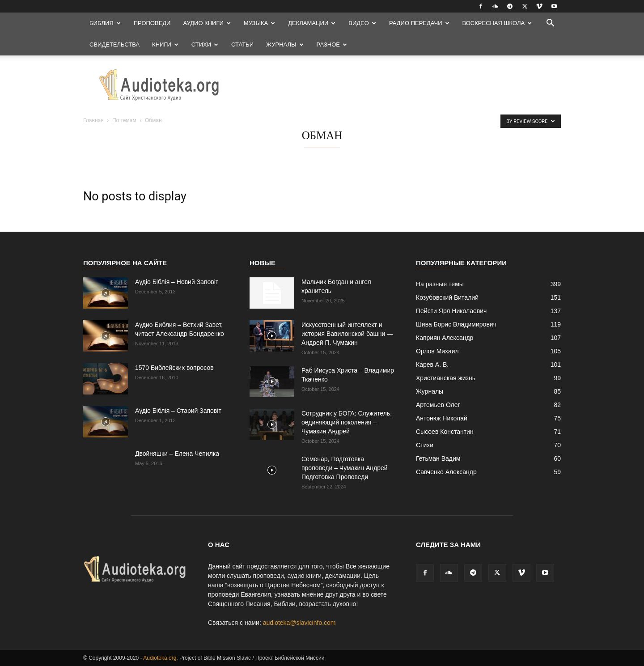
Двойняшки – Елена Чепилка (177, 454)
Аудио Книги (207, 23)
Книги (165, 45)
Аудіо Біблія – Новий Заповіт (177, 282)
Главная (93, 120)
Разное (332, 45)
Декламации (312, 23)
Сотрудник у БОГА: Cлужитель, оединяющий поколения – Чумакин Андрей (347, 422)
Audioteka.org (160, 658)
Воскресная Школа (497, 23)
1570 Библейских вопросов (174, 368)
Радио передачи (419, 23)
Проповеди (152, 23)
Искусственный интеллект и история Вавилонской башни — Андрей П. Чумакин (347, 334)
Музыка (259, 23)
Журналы (285, 45)
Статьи (242, 45)
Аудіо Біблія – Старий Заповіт (178, 411)
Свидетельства (114, 45)
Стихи (205, 45)
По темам (124, 120)
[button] (550, 24)
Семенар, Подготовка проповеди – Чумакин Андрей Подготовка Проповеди (345, 468)
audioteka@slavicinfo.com (299, 623)
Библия (105, 23)
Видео (362, 23)
